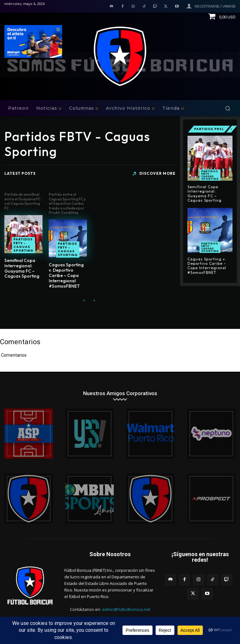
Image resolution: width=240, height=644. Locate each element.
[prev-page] (84, 301)
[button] (228, 108)
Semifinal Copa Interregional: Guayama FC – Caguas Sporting (22, 268)
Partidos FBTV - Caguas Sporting (23, 245)
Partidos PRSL (209, 129)
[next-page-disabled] (94, 301)
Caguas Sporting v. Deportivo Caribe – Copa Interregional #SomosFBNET (66, 275)
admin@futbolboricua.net (126, 609)
